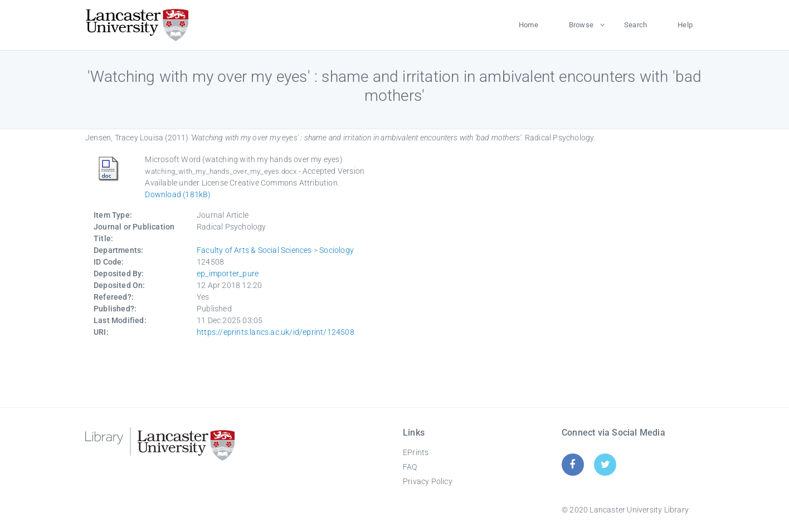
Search (635, 25)
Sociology (337, 250)
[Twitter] (605, 464)
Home (529, 25)
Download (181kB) (178, 194)
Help (685, 25)
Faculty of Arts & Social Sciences (254, 250)
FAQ (410, 467)
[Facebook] (573, 464)
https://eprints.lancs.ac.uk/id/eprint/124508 (276, 332)
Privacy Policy (428, 481)
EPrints (416, 452)
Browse (581, 25)
